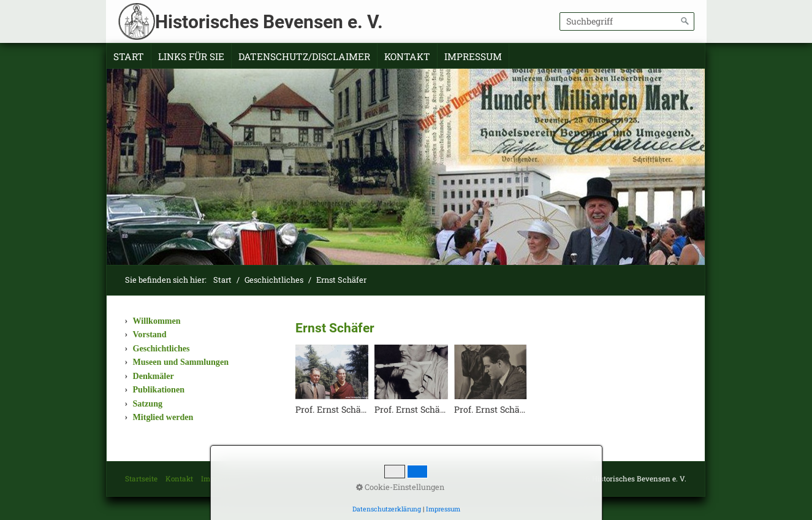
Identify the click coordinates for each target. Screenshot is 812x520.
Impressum (473, 56)
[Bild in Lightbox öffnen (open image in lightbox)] (332, 372)
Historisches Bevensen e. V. (269, 22)
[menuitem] (129, 57)
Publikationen (159, 389)
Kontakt (407, 56)
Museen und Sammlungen (181, 362)
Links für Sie (191, 56)
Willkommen (157, 321)
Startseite (141, 479)
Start (129, 56)
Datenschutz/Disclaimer (304, 56)
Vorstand (150, 334)
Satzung (148, 403)
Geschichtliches (161, 348)
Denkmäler (154, 376)
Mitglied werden (163, 417)
